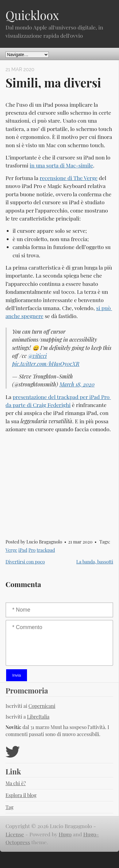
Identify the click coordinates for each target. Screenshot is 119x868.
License (15, 834)
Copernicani (42, 706)
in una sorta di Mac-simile (61, 165)
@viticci (37, 356)
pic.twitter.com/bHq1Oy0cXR (46, 364)
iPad (23, 550)
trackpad (46, 550)
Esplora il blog (21, 795)
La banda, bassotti (95, 562)
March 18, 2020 (77, 384)
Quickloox (32, 15)
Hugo (65, 834)
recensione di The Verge (69, 178)
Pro (32, 550)
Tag (10, 807)
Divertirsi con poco (25, 562)
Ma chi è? (16, 783)
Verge (11, 550)
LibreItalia (38, 717)
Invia (17, 675)
